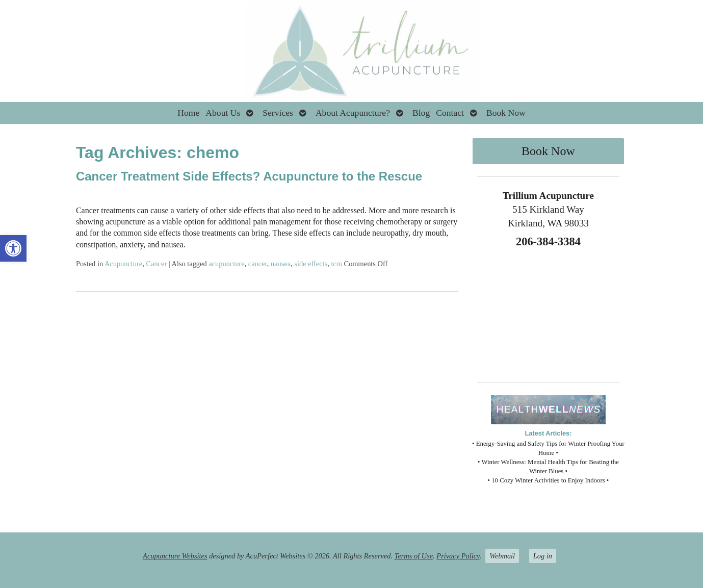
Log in (543, 556)
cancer (258, 264)
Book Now (506, 113)
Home (188, 113)
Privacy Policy (458, 556)
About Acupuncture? (353, 113)
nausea (281, 264)
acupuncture (226, 264)
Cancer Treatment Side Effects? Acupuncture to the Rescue (249, 176)
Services (278, 113)
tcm (336, 264)
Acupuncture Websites (175, 556)
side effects (311, 264)
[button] (13, 248)
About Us (223, 113)
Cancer (156, 264)
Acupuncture (123, 264)
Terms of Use (414, 556)
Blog (421, 113)
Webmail (502, 556)
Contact (450, 113)
